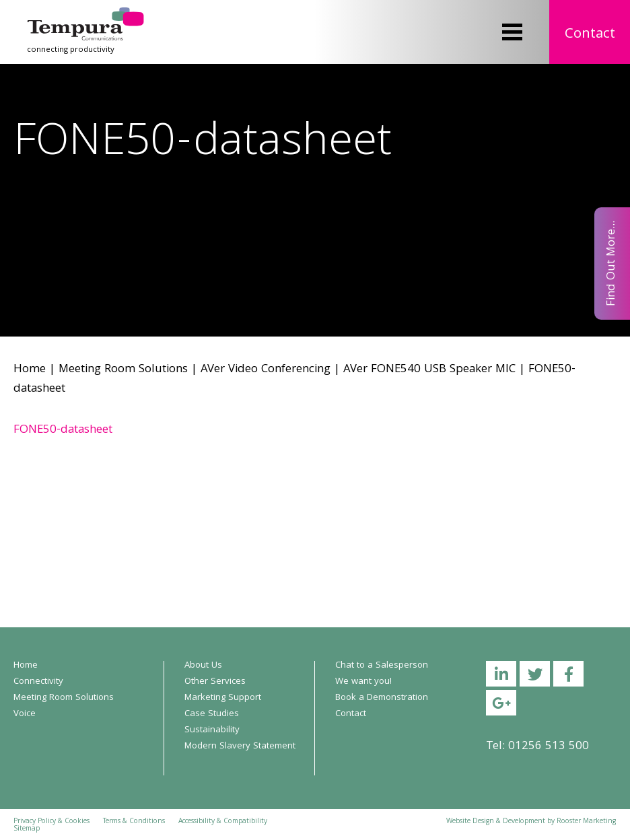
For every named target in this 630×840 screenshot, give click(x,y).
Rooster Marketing (586, 822)
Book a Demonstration (382, 698)
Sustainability (212, 730)
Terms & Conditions (134, 822)
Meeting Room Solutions (123, 370)
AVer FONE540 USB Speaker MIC (429, 370)
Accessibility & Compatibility (223, 822)
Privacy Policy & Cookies (51, 822)
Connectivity (38, 682)
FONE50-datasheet (63, 430)
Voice (25, 714)
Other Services (215, 682)
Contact (590, 35)
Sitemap (27, 829)
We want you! (363, 682)
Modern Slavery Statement (240, 746)
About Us (203, 666)
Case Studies (212, 714)
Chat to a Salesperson (382, 666)
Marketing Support (223, 698)
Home (30, 370)
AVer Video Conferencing (266, 370)
